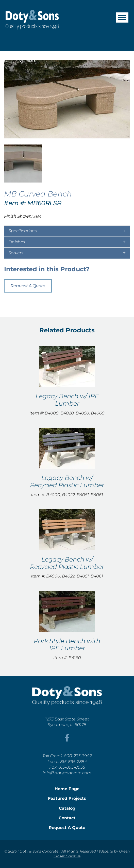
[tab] (67, 231)
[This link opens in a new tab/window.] (67, 740)
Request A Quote (28, 286)
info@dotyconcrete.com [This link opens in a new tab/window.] (67, 773)
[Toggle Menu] (122, 17)
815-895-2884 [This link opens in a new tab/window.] (73, 762)
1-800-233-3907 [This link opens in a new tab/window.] (76, 756)
